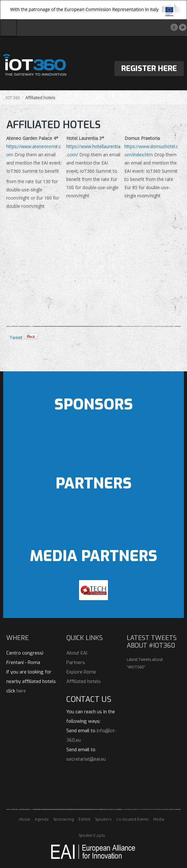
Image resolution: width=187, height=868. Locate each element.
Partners (76, 662)
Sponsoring (64, 819)
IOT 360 (13, 98)
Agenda (42, 819)
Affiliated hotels (84, 681)
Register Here (149, 69)
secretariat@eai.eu (86, 759)
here (21, 691)
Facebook (174, 27)
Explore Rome (81, 672)
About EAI (77, 653)
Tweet (16, 337)
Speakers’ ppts (92, 835)
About (24, 819)
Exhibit (84, 819)
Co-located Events (132, 819)
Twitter (182, 27)
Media (159, 819)
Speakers (103, 819)
